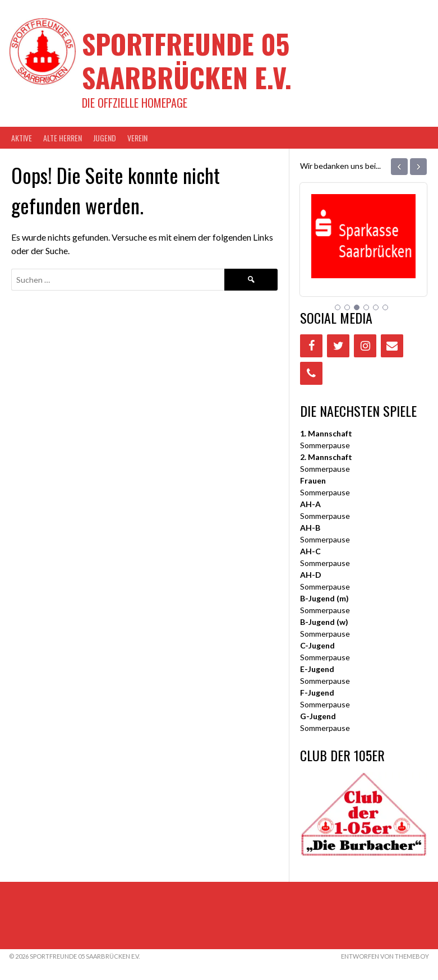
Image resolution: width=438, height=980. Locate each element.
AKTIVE (22, 138)
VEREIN (137, 138)
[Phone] (311, 373)
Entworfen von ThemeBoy (385, 956)
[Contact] (392, 346)
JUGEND (105, 138)
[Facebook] (311, 346)
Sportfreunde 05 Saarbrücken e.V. (187, 60)
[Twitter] (338, 346)
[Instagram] (365, 346)
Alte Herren (63, 138)
